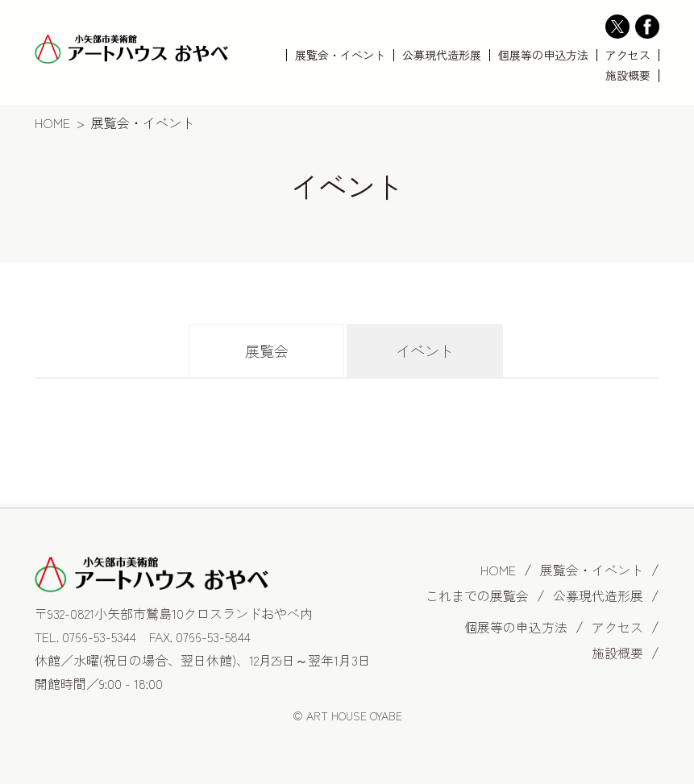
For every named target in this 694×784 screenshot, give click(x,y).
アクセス (628, 55)
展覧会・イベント (340, 55)
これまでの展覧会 (477, 595)
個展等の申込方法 (543, 55)
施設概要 (628, 75)
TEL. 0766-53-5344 (85, 637)
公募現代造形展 (442, 55)
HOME (52, 122)
